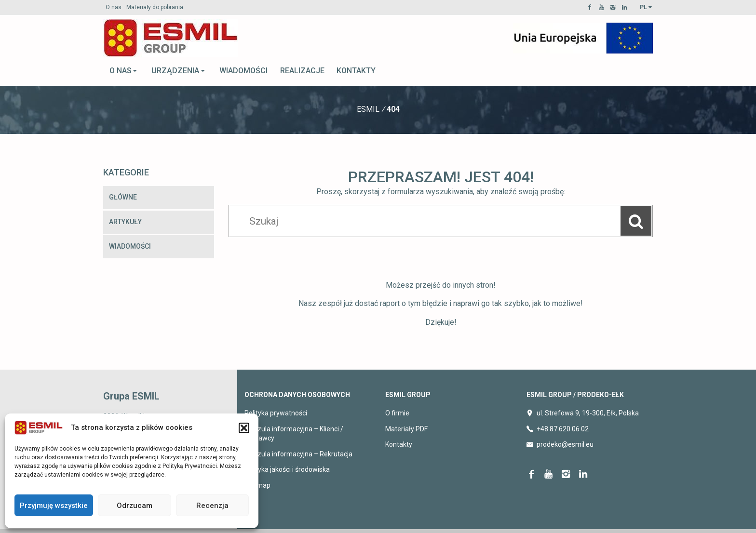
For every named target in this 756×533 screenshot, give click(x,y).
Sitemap (257, 485)
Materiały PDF (406, 429)
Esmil (368, 109)
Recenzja (212, 506)
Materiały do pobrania (155, 7)
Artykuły (125, 222)
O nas (114, 7)
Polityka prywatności (276, 413)
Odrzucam (135, 506)
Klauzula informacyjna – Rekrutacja (298, 454)
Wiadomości (243, 71)
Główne (123, 197)
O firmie (397, 413)
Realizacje (302, 71)
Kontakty (356, 71)
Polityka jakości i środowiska (287, 469)
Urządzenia (178, 71)
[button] (244, 428)
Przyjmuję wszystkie (54, 506)
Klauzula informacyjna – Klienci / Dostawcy (294, 434)
